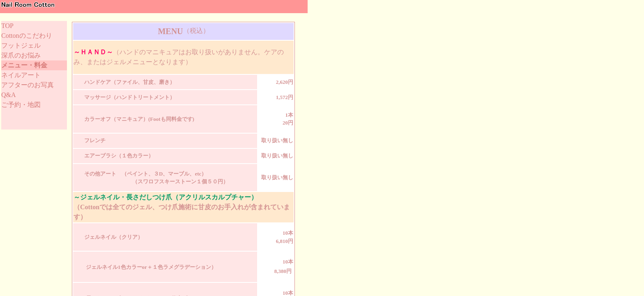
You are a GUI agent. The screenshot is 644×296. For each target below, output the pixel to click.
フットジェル (21, 45)
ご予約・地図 (21, 105)
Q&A (9, 95)
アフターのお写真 (28, 85)
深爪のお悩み (21, 55)
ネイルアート (21, 75)
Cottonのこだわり (27, 36)
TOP (7, 26)
